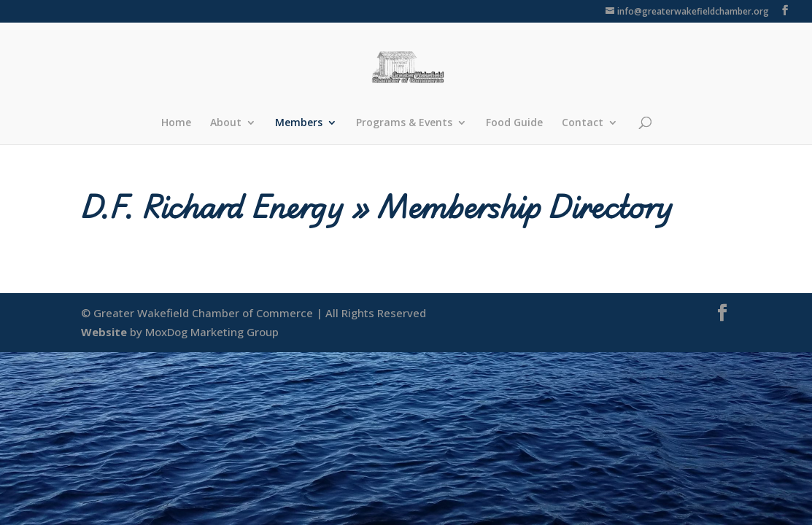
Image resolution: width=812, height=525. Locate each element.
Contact (583, 123)
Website (104, 332)
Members (299, 123)
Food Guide (514, 123)
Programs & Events (404, 123)
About (226, 123)
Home (176, 123)
